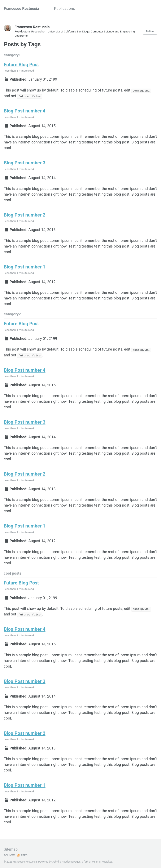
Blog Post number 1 (25, 266)
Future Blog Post (21, 64)
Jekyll (56, 859)
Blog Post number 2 (25, 214)
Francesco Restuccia (21, 8)
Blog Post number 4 (25, 111)
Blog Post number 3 (25, 162)
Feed (22, 852)
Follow (150, 31)
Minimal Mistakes (102, 859)
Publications (64, 8)
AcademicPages (71, 859)
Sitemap (11, 846)
